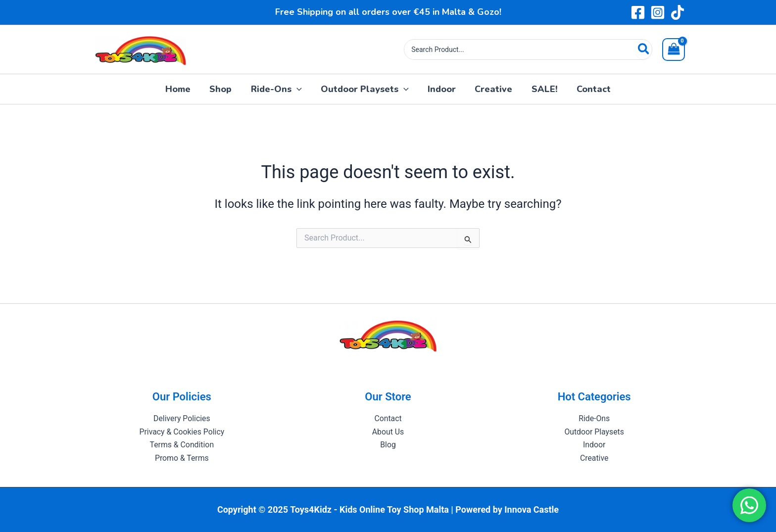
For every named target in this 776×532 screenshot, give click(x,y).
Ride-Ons (594, 418)
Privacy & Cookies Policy (182, 432)
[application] (298, 89)
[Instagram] (658, 12)
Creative (594, 458)
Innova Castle (532, 509)
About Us (388, 432)
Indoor (594, 445)
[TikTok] (678, 12)
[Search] (644, 49)
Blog (388, 445)
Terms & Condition (182, 445)
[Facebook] (638, 12)
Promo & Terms (182, 458)
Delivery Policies (182, 418)
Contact (388, 418)
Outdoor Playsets (594, 432)
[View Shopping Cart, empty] (674, 49)
